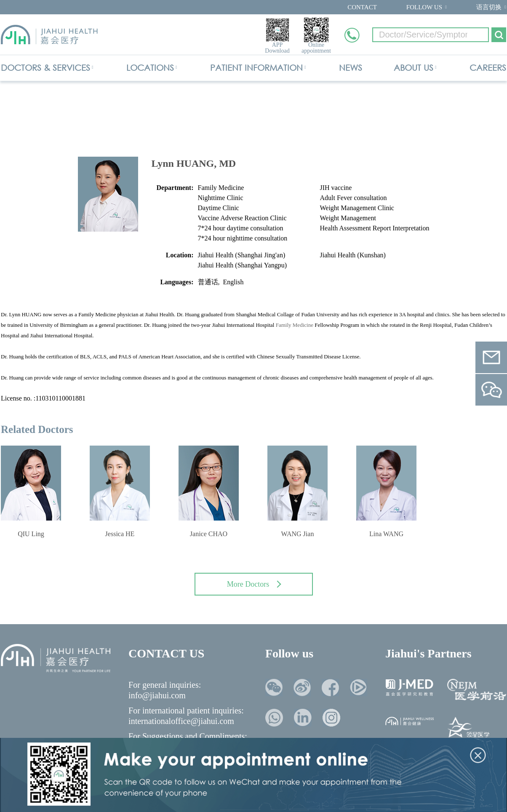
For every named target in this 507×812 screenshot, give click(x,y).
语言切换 (489, 7)
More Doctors (254, 584)
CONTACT (362, 7)
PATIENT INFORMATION (256, 68)
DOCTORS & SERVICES (45, 68)
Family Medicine (295, 325)
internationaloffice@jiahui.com (181, 721)
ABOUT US (414, 68)
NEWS (351, 68)
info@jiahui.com (157, 695)
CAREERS (488, 68)
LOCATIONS (150, 68)
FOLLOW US (424, 7)
